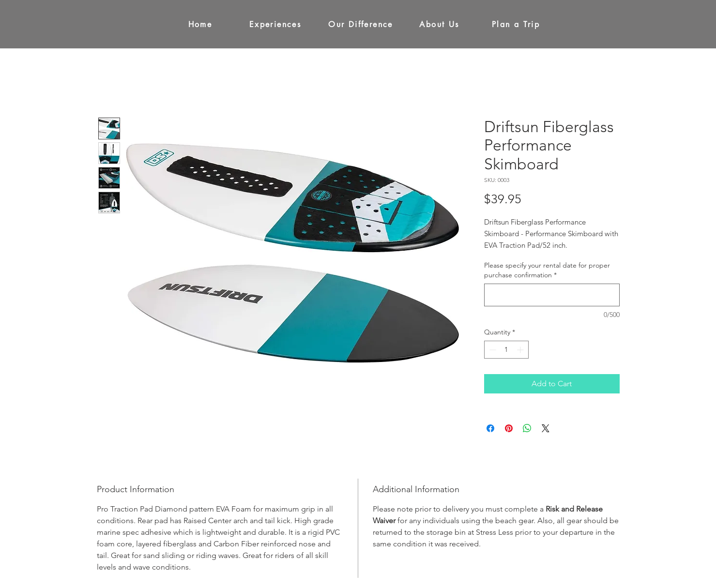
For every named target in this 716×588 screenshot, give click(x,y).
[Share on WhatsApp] (527, 428)
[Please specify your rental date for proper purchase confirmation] (552, 295)
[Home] (200, 24)
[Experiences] (275, 24)
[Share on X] (546, 428)
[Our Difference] (361, 24)
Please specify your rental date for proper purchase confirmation (547, 270)
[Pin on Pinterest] (509, 428)
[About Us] (440, 24)
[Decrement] (492, 350)
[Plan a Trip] (516, 24)
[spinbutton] (506, 350)
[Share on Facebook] (490, 428)
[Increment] (521, 350)
